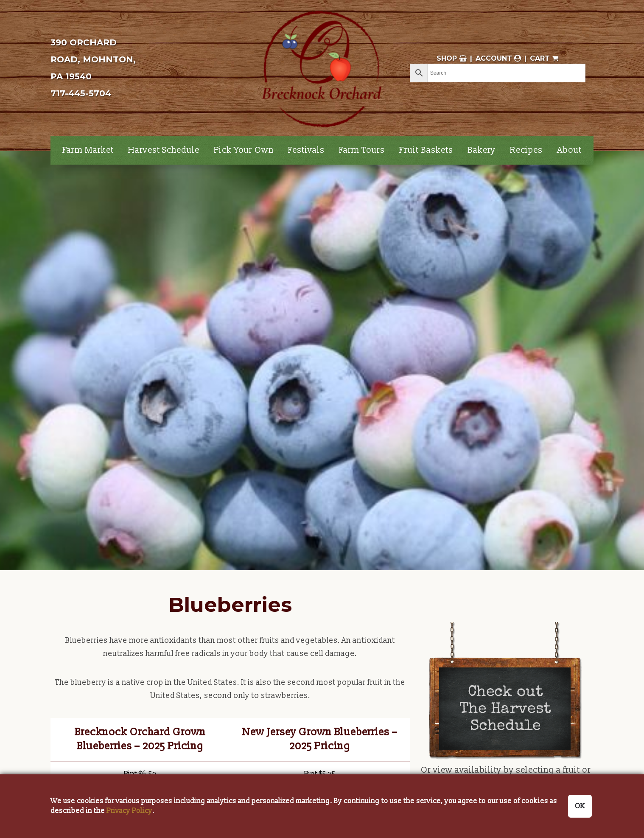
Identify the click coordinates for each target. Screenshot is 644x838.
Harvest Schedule (164, 150)
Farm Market (88, 150)
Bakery (482, 150)
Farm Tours (362, 150)
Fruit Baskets (426, 150)
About (569, 150)
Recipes (526, 150)
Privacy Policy (129, 811)
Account (498, 58)
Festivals (306, 150)
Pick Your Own (244, 150)
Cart (544, 58)
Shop (452, 58)
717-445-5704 (81, 93)
